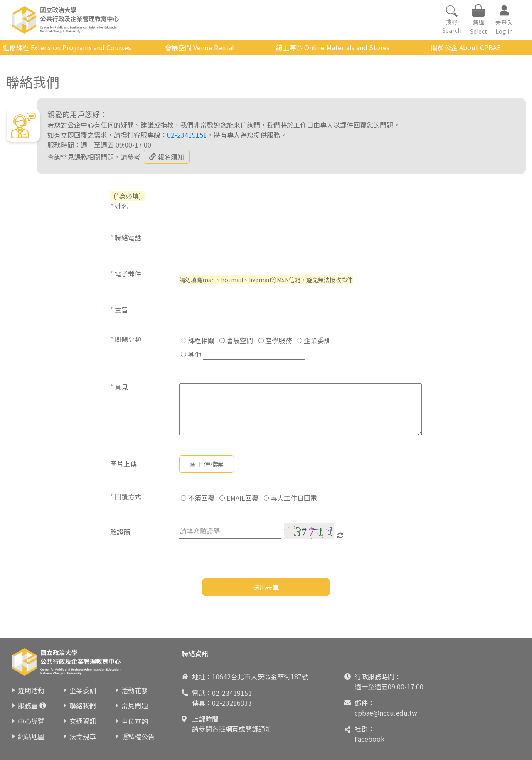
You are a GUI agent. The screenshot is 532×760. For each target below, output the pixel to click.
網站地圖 (31, 736)
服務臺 (28, 706)
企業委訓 (314, 340)
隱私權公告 (138, 736)
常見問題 (135, 706)
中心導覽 (31, 721)
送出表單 (266, 587)
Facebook (369, 739)
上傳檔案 (207, 464)
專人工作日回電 (290, 498)
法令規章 (83, 736)
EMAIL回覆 (239, 498)
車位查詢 (135, 721)
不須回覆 (198, 498)
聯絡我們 (83, 706)
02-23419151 (187, 135)
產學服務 (275, 340)
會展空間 (236, 340)
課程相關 (198, 340)
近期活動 (31, 690)
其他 (191, 354)
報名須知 (167, 157)
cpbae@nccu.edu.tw (386, 713)
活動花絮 (135, 690)
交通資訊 (83, 721)
